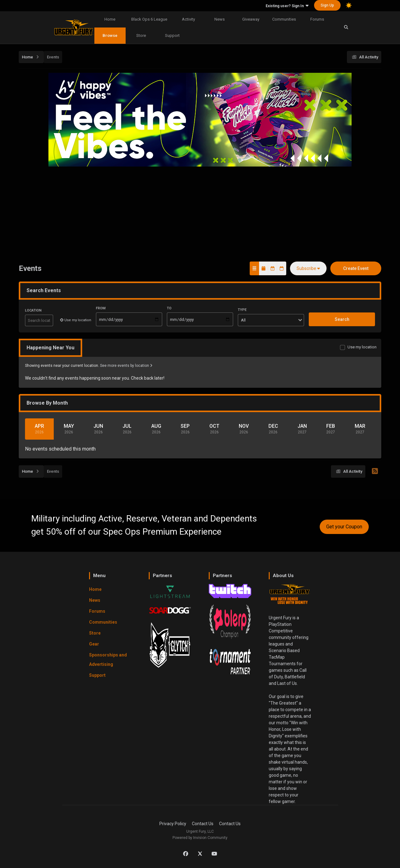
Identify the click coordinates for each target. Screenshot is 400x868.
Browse (110, 35)
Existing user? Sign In (287, 6)
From (101, 308)
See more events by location (126, 366)
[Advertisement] (200, 214)
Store (141, 35)
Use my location (362, 347)
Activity (188, 19)
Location (33, 310)
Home (110, 19)
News (220, 19)
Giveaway (251, 19)
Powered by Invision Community (200, 838)
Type (242, 310)
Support (172, 35)
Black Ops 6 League (149, 19)
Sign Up (327, 5)
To (169, 308)
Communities (284, 19)
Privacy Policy (173, 824)
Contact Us (203, 824)
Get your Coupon (344, 527)
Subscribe (308, 268)
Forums (317, 19)
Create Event (356, 268)
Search (342, 319)
